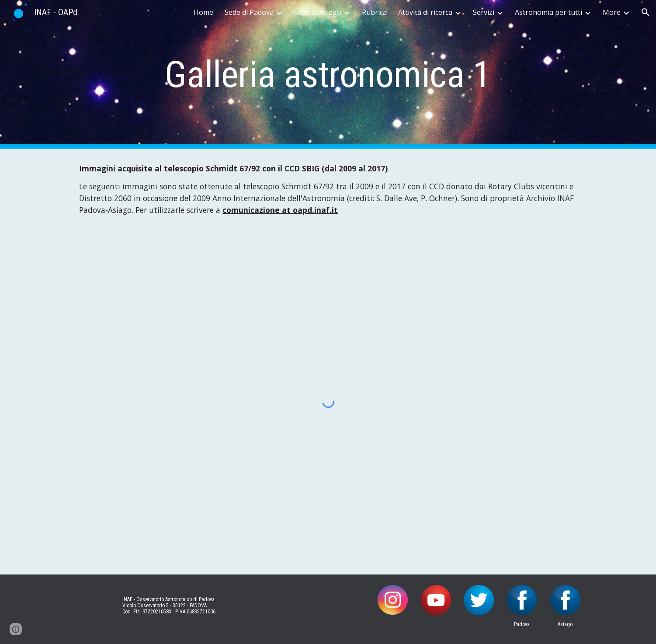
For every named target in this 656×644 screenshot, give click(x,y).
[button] (646, 12)
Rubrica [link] (374, 12)
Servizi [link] (484, 12)
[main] (328, 75)
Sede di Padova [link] (249, 12)
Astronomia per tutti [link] (548, 12)
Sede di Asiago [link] (318, 12)
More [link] (612, 12)
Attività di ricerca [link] (425, 12)
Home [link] (203, 12)
